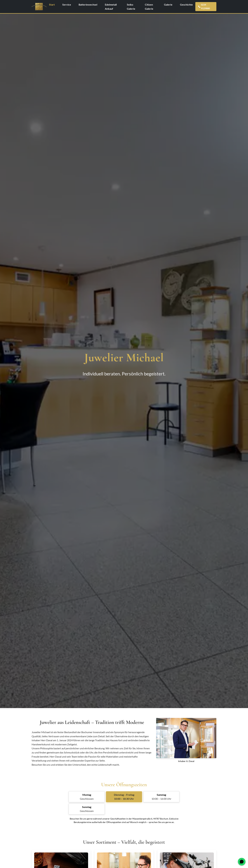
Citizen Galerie (149, 7)
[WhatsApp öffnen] (242, 862)
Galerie (168, 5)
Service (67, 5)
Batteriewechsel (88, 5)
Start (52, 5)
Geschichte (186, 5)
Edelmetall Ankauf (111, 7)
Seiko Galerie (131, 7)
